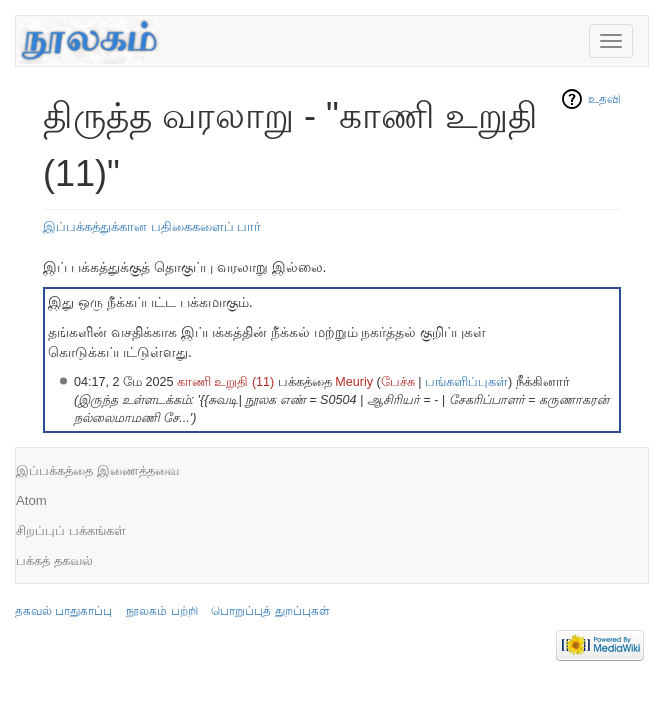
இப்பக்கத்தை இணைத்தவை (97, 470)
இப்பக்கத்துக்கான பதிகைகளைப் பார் (152, 226)
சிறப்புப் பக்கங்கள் (71, 530)
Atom (31, 500)
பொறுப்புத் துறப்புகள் (270, 611)
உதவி (604, 99)
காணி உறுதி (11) (225, 382)
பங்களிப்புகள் (466, 382)
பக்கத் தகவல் (54, 560)
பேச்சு (398, 382)
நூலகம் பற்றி (161, 611)
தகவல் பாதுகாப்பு (63, 611)
